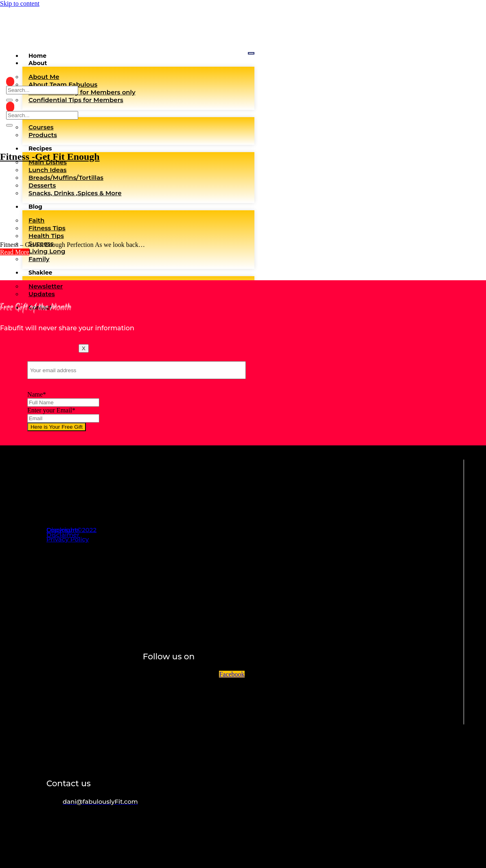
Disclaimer (63, 535)
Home (37, 56)
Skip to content (20, 3)
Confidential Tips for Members (76, 100)
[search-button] (9, 100)
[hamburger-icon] (251, 53)
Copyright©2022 (71, 530)
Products (43, 135)
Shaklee (40, 273)
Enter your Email (51, 410)
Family (39, 259)
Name (37, 394)
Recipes (40, 148)
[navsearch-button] (10, 82)
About (38, 63)
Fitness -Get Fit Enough (50, 157)
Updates (42, 294)
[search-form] (42, 90)
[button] (15, 252)
